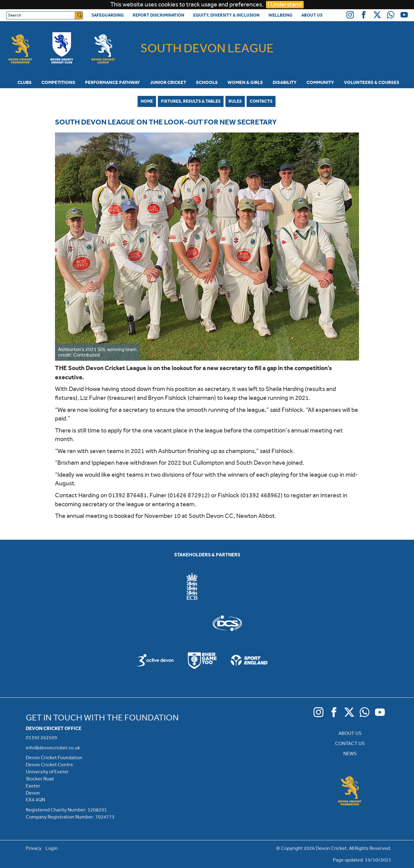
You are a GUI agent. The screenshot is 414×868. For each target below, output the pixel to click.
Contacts (261, 101)
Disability (285, 82)
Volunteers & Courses (372, 82)
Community (320, 82)
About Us (312, 15)
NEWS (350, 754)
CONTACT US (350, 743)
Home (147, 101)
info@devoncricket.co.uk (53, 748)
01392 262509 (41, 738)
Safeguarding (108, 15)
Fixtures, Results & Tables (191, 101)
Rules (235, 101)
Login (52, 848)
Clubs (25, 82)
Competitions (58, 82)
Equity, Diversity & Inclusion (226, 15)
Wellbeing (280, 15)
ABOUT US (350, 733)
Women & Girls (245, 82)
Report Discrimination (158, 15)
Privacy (34, 848)
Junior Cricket (168, 82)
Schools (207, 82)
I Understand (285, 4)
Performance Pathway (113, 82)
